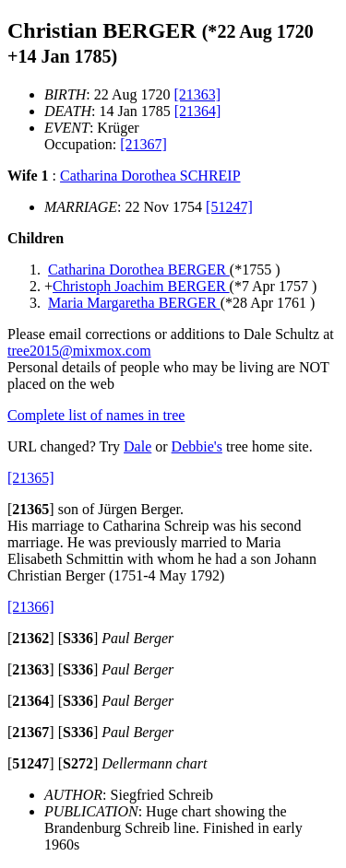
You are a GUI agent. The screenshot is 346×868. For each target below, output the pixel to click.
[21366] (31, 607)
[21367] (143, 144)
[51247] (229, 207)
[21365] (31, 478)
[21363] (197, 94)
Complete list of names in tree (96, 415)
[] (31, 509)
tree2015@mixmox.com (79, 351)
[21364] (198, 111)
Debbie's (197, 446)
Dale (137, 446)
